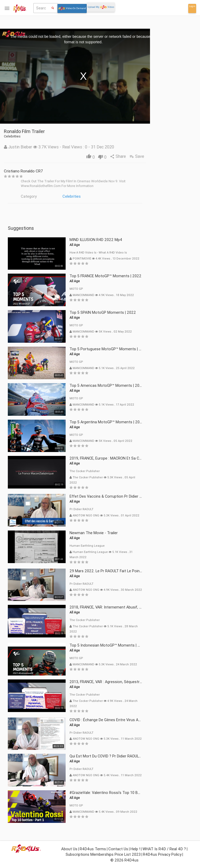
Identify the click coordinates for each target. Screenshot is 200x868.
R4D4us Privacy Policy (162, 854)
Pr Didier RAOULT (115, 509)
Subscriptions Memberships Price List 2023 (103, 854)
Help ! (135, 849)
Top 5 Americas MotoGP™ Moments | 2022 (140, 385)
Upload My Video (101, 7)
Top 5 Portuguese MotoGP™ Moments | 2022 (142, 349)
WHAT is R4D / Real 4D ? (164, 849)
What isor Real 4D (17, 248)
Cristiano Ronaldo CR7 (57, 171)
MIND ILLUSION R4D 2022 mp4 (129, 240)
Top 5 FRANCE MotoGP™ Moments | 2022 (139, 276)
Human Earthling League (120, 546)
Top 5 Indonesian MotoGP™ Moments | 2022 (141, 645)
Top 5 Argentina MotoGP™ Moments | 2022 (140, 422)
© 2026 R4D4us (124, 860)
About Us (69, 849)
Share (152, 156)
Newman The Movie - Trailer (127, 533)
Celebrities (105, 196)
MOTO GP (110, 289)
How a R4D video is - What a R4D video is (132, 252)
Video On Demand (72, 8)
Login (192, 6)
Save (171, 156)
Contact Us (118, 849)
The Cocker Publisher (118, 471)
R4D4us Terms (93, 849)
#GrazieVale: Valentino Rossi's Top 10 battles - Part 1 (149, 793)
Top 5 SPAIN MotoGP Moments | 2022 (136, 312)
